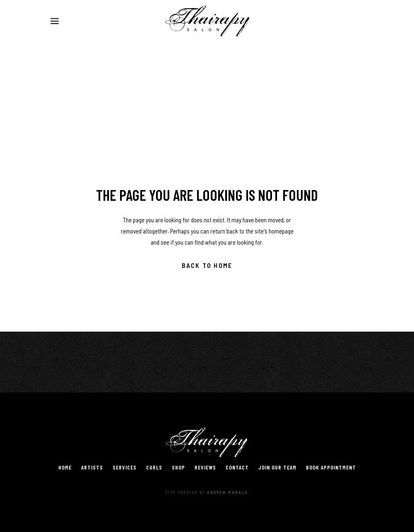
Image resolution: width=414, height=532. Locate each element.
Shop (178, 467)
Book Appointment (331, 467)
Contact (237, 467)
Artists (92, 467)
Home (65, 467)
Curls (154, 467)
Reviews (205, 467)
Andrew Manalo (227, 492)
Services (125, 467)
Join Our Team (277, 467)
